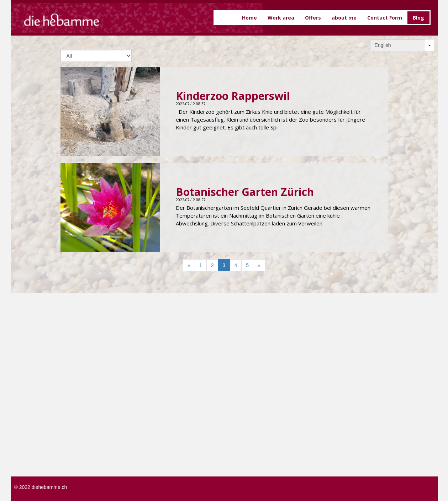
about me (344, 18)
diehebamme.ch (49, 487)
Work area (281, 18)
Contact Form (385, 18)
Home (249, 18)
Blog (418, 18)
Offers (313, 18)
